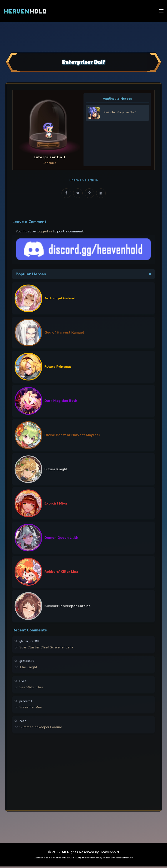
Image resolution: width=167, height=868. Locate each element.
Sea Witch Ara (31, 688)
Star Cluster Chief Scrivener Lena (46, 648)
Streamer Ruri (31, 708)
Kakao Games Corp (73, 859)
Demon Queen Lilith (61, 538)
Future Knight (56, 469)
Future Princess (58, 367)
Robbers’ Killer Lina (61, 572)
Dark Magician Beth (61, 401)
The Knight (28, 668)
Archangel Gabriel (60, 298)
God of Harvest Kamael (64, 333)
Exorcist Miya (56, 503)
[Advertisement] (83, 36)
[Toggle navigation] (161, 11)
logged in (44, 231)
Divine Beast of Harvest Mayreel (72, 435)
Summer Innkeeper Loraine (68, 606)
